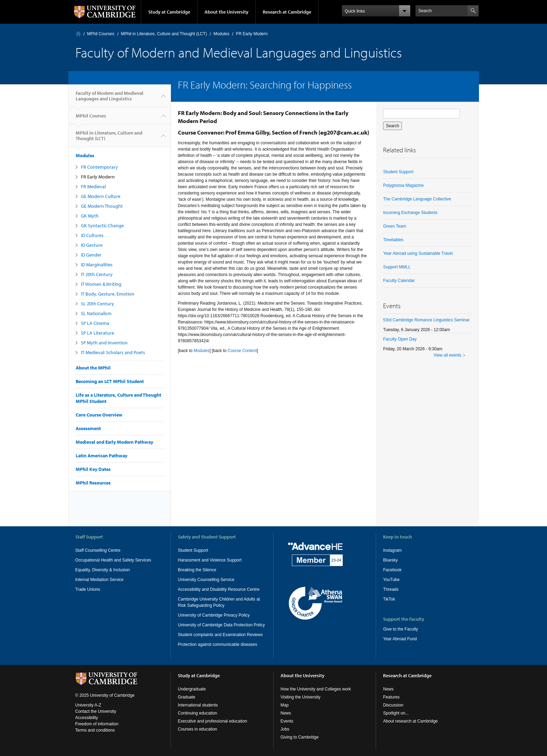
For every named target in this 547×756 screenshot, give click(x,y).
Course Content (242, 351)
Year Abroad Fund (400, 639)
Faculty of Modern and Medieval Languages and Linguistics (110, 99)
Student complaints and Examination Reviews (220, 635)
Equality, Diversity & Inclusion (103, 570)
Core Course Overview (99, 415)
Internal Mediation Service (100, 580)
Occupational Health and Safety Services (113, 560)
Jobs (285, 729)
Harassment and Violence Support (210, 560)
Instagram (392, 550)
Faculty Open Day (400, 339)
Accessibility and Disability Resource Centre (219, 589)
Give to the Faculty (400, 629)
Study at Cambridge (169, 12)
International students (198, 705)
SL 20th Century (98, 304)
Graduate (187, 697)
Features (391, 697)
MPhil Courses (101, 34)
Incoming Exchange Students (410, 213)
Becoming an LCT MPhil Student (110, 381)
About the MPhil (93, 368)
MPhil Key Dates (93, 469)
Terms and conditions (95, 730)
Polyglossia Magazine (403, 185)
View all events (448, 355)
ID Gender (91, 255)
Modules (221, 34)
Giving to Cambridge (299, 737)
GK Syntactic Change (102, 226)
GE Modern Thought (102, 206)
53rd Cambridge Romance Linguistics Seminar (426, 320)
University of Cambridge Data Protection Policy (221, 625)
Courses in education (198, 729)
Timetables (393, 240)
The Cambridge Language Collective (417, 199)
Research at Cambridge (287, 12)
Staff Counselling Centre (98, 550)
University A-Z (88, 705)
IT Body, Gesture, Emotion (108, 294)
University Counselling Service (206, 580)
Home (78, 34)
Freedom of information (97, 724)
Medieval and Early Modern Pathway (114, 442)
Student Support (398, 172)
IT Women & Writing (101, 284)
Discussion (393, 705)
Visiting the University (301, 697)
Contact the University (96, 711)
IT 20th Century (97, 274)
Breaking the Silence (197, 570)
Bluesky (390, 560)
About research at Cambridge (410, 721)
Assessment (88, 428)
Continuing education (198, 713)
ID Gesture (92, 245)
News (286, 713)
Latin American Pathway (102, 456)
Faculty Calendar (399, 281)
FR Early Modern (98, 177)
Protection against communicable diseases (218, 644)
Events (287, 721)
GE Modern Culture (101, 196)
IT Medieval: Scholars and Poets (113, 352)
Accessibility (87, 718)
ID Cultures (92, 235)
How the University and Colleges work (316, 689)
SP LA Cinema (95, 323)
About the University (226, 12)
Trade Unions (88, 589)
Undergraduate (192, 689)
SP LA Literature (98, 333)
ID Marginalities (97, 265)
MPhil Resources (93, 483)
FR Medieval (93, 186)
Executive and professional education (213, 721)
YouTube (391, 580)
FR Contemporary (99, 167)
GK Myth (90, 216)
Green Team (395, 226)
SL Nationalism (96, 313)
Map (284, 705)
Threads (391, 589)
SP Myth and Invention (104, 343)
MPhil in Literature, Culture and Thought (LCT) (164, 34)
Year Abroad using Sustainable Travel (418, 253)
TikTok (389, 599)
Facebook (392, 570)
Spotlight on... (396, 713)
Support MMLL (397, 267)
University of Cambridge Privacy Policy (214, 615)
